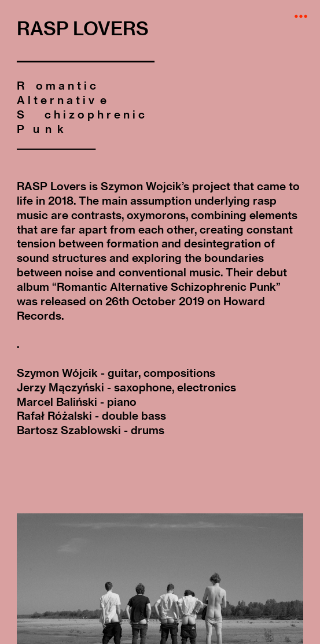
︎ (301, 16)
